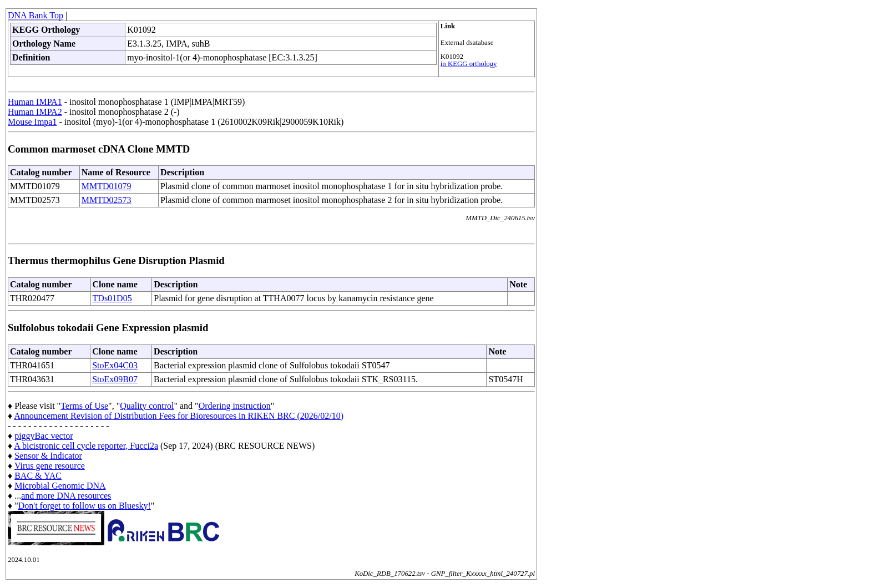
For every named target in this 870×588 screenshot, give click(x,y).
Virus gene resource (50, 466)
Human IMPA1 (35, 102)
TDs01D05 (112, 298)
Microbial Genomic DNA (60, 486)
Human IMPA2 (35, 112)
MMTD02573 (107, 200)
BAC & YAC (38, 476)
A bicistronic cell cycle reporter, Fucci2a (86, 446)
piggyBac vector (44, 436)
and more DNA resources (66, 496)
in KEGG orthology (469, 64)
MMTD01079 (107, 186)
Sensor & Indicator (48, 456)
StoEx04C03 (115, 365)
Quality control (147, 406)
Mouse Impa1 (32, 122)
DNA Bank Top (36, 15)
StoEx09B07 (115, 379)
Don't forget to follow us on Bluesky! (85, 506)
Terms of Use (84, 406)
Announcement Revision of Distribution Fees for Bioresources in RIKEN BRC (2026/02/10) (179, 416)
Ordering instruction (235, 406)
